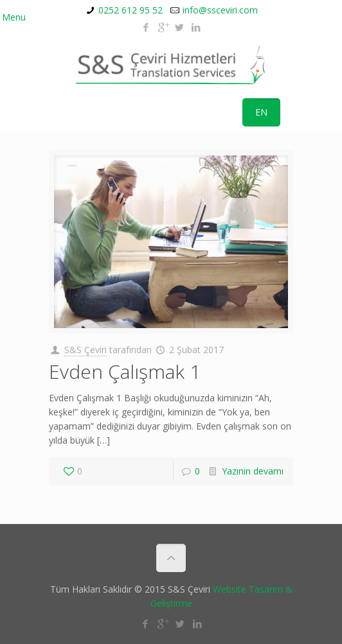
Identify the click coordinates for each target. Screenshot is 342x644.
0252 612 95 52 (130, 10)
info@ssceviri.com (220, 10)
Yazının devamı (253, 471)
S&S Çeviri (85, 350)
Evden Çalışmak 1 (125, 371)
